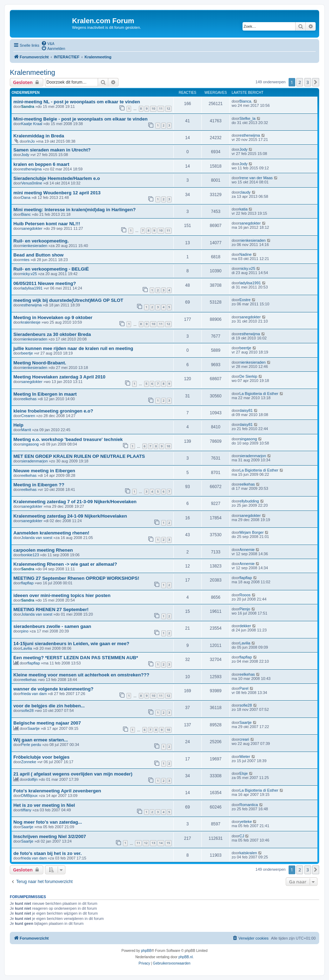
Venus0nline (32, 183)
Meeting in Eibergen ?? (39, 485)
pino (25, 631)
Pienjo (245, 609)
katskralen (248, 853)
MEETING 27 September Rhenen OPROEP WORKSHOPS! (76, 578)
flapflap (27, 583)
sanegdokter (32, 228)
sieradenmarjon (34, 461)
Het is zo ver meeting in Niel (44, 805)
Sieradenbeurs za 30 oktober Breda (52, 334)
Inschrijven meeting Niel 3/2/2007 (50, 836)
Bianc (26, 214)
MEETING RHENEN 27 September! (51, 609)
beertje (27, 353)
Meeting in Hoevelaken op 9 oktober (53, 317)
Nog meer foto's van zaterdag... (48, 822)
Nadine (246, 254)
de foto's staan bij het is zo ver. (47, 853)
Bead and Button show (38, 255)
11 (161, 108)
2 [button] (300, 82)
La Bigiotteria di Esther (259, 394)
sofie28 (27, 710)
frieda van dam (34, 694)
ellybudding (249, 501)
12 (168, 108)
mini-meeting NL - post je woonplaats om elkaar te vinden (77, 102)
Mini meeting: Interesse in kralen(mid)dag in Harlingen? (75, 210)
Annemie (247, 550)
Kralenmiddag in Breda (39, 136)
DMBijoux (29, 796)
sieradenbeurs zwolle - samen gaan (52, 626)
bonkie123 (30, 555)
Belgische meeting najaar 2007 (47, 723)
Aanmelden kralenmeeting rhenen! (51, 533)
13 (153, 843)
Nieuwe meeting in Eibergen (44, 471)
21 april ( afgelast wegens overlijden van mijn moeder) (73, 774)
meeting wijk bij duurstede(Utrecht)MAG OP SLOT (68, 300)
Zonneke (29, 762)
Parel (244, 688)
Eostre (245, 300)
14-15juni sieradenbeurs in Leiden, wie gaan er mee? (71, 644)
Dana (26, 197)
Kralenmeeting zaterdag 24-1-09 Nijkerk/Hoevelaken (70, 516)
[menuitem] (48, 43)
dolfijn (33, 779)
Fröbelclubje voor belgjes (41, 757)
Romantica (249, 805)
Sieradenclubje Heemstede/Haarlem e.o (57, 178)
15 (168, 843)
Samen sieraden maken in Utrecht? (52, 150)
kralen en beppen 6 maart (41, 164)
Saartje (34, 728)
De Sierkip (248, 376)
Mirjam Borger (251, 532)
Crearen (28, 416)
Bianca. (246, 101)
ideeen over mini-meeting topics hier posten (62, 595)
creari (244, 739)
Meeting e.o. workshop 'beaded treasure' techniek (68, 439)
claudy (245, 192)
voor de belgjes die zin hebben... (49, 706)
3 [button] (308, 82)
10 (153, 108)
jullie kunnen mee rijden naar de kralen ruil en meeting (73, 348)
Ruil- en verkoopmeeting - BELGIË (51, 269)
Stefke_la (247, 118)
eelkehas (29, 399)
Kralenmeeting (33, 72)
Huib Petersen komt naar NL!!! (47, 224)
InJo (31, 141)
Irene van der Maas (256, 178)
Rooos (245, 595)
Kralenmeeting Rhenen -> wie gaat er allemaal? (65, 564)
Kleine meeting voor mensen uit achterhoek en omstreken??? (81, 675)
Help (18, 425)
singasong (30, 444)
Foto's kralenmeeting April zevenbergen (57, 791)
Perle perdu (31, 745)
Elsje (244, 773)
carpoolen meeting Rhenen (43, 550)
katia (243, 209)
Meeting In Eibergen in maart (45, 394)
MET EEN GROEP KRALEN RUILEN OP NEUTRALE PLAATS (79, 456)
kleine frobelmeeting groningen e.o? (53, 411)
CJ (242, 836)
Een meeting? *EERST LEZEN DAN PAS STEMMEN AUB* (76, 658)
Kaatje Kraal (32, 124)
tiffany (26, 810)
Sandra (28, 106)
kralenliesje (31, 322)
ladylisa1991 (32, 288)
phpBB (146, 951)
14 (161, 843)
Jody (25, 155)
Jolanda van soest (37, 538)
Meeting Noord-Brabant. (40, 363)
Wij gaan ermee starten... (41, 740)
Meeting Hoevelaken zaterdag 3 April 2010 (59, 377)
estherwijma (250, 135)
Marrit (26, 430)
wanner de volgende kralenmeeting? (53, 689)
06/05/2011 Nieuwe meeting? (45, 283)
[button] (316, 82)
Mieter (245, 757)
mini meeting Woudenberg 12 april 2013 (57, 193)
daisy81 (246, 410)
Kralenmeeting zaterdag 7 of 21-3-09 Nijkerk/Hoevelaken (75, 502)
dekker (245, 626)
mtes (25, 260)
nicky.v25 (29, 274)
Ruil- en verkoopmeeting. (41, 241)
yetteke (246, 822)
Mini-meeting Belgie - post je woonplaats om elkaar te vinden (80, 119)
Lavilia (27, 648)
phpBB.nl (186, 957)
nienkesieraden (34, 246)
